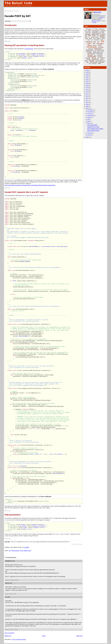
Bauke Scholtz (97, 12)
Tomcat (94, 58)
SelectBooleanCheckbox (98, 53)
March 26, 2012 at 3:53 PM (12, 630)
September (90, 116)
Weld (90, 64)
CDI (89, 30)
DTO (89, 36)
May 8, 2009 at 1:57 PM (11, 594)
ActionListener (88, 29)
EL (89, 37)
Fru (6, 597)
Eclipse (102, 36)
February (90, 133)
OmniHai (101, 47)
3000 (87, 70)
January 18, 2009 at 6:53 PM (12, 580)
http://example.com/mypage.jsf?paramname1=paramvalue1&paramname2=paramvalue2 (30, 185)
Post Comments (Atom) (19, 639)
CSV (90, 33)
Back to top (7, 41)
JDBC (95, 42)
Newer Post (8, 636)
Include (101, 40)
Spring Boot (100, 55)
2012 (87, 99)
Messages (95, 46)
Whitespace (94, 64)
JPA (98, 42)
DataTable (88, 34)
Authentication (101, 29)
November (90, 112)
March (89, 123)
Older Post (79, 636)
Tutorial (102, 58)
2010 (87, 102)
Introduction (11, 25)
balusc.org (102, 17)
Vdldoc (87, 62)
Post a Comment (9, 633)
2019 (87, 85)
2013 (87, 97)
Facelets (102, 37)
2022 (87, 80)
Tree (98, 58)
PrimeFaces (89, 51)
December (90, 110)
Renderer (90, 53)
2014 (87, 95)
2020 (87, 84)
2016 (87, 91)
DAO (103, 33)
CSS (87, 33)
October (90, 114)
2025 (87, 74)
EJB (86, 37)
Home (44, 636)
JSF (10, 551)
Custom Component (96, 33)
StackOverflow (92, 57)
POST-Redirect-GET (26, 551)
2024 (87, 76)
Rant (98, 51)
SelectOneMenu (91, 54)
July (88, 119)
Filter (91, 38)
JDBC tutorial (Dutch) (93, 131)
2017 (87, 89)
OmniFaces (92, 47)
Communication (29, 49)
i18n (92, 40)
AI (93, 29)
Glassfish (99, 39)
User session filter (92, 125)
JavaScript (89, 42)
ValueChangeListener (100, 61)
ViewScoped (94, 62)
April (88, 121)
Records (102, 51)
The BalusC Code (19, 3)
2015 (87, 93)
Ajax (96, 29)
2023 (87, 78)
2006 (87, 137)
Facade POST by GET (93, 127)
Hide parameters (13, 515)
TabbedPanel (100, 57)
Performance (98, 49)
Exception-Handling (95, 37)
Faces (87, 39)
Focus (94, 39)
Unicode (89, 60)
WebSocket (101, 62)
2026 (87, 72)
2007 (87, 108)
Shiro (95, 55)
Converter (102, 32)
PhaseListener (15, 551)
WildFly (99, 64)
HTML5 (89, 40)
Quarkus (94, 51)
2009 (87, 104)
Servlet (90, 55)
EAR (98, 36)
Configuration (95, 32)
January (89, 135)
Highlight (103, 39)
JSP (94, 44)
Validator (92, 61)
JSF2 (89, 43)
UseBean (102, 60)
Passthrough (90, 49)
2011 (87, 101)
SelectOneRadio (100, 54)
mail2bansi (8, 561)
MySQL (100, 45)
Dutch (94, 36)
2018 (87, 87)
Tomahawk (88, 58)
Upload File (95, 59)
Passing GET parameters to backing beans (24, 45)
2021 (87, 82)
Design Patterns (95, 34)
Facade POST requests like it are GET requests (26, 192)
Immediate (96, 40)
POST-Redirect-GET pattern (95, 129)
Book (86, 31)
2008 (87, 106)
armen (7, 583)
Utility (86, 61)
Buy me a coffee (96, 21)
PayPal (95, 22)
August (89, 117)
